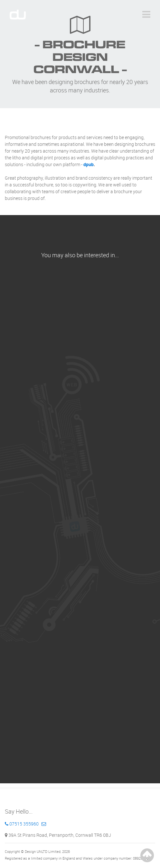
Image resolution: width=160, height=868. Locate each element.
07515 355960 (22, 824)
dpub (89, 164)
